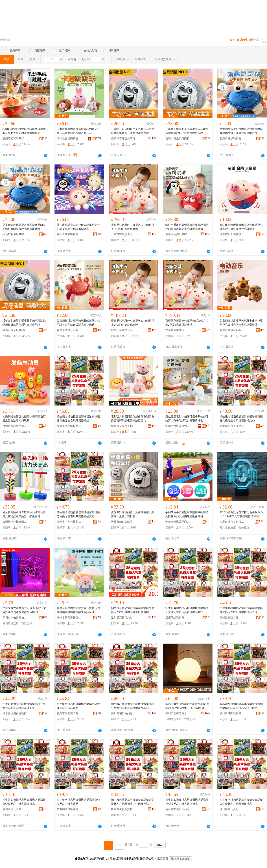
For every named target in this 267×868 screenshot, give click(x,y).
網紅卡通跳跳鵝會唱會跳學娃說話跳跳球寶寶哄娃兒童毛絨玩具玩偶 (187, 227)
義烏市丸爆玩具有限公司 (15, 234)
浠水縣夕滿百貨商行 (15, 713)
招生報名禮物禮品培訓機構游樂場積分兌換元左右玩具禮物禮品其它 (78, 514)
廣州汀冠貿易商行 (13, 138)
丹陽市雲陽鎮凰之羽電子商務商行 (123, 234)
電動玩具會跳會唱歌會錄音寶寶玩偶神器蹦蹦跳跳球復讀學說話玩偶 (78, 610)
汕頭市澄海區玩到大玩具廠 (178, 426)
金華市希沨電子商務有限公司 (178, 522)
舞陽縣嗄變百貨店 (122, 809)
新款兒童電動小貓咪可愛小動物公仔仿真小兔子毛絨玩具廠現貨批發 (187, 419)
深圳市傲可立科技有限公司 (232, 522)
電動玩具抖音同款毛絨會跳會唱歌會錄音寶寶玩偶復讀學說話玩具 (133, 419)
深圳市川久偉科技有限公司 (232, 234)
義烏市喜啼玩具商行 (123, 138)
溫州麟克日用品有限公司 (123, 618)
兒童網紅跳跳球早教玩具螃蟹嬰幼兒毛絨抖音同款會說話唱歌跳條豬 (24, 227)
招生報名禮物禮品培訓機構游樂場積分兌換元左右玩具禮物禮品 (78, 419)
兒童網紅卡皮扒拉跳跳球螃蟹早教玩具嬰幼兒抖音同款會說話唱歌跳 (241, 131)
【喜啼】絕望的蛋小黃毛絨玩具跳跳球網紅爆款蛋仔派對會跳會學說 (133, 131)
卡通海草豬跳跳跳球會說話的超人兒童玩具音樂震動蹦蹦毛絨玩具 (78, 131)
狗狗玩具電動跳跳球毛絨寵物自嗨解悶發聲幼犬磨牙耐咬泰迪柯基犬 (24, 131)
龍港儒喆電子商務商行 (232, 426)
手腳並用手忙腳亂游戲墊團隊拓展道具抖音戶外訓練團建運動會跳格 (187, 514)
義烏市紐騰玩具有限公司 (232, 138)
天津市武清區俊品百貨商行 (69, 426)
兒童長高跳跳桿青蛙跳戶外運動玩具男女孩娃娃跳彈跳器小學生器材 (24, 514)
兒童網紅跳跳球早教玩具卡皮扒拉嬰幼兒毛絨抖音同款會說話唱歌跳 (241, 323)
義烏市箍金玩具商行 (177, 138)
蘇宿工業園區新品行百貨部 (69, 234)
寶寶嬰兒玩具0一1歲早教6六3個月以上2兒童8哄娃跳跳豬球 (133, 227)
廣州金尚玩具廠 (12, 809)
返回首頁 (163, 859)
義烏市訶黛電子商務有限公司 (69, 713)
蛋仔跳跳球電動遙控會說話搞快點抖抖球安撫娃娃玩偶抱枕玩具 (78, 227)
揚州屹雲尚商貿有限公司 (69, 138)
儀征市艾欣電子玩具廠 (123, 426)
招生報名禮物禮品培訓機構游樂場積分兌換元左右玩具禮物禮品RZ (241, 419)
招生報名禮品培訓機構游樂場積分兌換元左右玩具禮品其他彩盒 (24, 706)
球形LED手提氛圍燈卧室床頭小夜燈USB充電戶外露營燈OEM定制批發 (188, 706)
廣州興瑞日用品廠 (122, 713)
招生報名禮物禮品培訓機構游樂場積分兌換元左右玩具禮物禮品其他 (241, 610)
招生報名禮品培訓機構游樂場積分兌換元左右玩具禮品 (78, 706)
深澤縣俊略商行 (175, 330)
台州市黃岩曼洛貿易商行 (15, 426)
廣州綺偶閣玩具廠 (230, 713)
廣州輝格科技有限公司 (15, 522)
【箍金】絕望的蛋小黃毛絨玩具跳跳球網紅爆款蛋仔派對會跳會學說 (187, 131)
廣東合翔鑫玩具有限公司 (178, 234)
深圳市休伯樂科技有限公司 (15, 618)
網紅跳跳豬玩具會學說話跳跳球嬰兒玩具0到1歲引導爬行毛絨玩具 (241, 227)
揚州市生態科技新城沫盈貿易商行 (69, 522)
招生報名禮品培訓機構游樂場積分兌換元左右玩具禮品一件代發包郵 (133, 802)
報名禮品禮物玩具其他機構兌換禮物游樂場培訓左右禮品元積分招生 (241, 706)
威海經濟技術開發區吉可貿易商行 (69, 809)
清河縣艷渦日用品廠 (177, 809)
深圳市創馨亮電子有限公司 (178, 713)
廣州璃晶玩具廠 (175, 618)
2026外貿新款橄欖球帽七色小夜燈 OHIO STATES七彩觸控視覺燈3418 (241, 514)
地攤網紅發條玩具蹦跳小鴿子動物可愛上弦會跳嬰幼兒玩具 (24, 419)
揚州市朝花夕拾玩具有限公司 (69, 618)
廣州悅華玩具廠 (229, 809)
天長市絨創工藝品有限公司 (123, 522)
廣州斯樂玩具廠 (229, 618)
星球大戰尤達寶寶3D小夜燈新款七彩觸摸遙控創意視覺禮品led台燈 (24, 610)
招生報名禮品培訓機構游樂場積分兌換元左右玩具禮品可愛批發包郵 (133, 610)
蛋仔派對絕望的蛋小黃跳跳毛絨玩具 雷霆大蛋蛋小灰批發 (133, 514)
